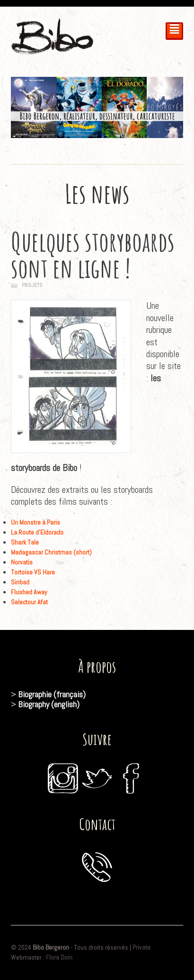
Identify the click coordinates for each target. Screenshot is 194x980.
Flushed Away (29, 592)
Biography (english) (49, 704)
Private (141, 947)
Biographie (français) (52, 694)
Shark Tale (25, 542)
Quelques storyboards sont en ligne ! (93, 254)
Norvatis (22, 562)
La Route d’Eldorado (37, 532)
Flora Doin (59, 957)
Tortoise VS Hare (33, 572)
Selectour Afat (29, 602)
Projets (32, 285)
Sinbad (20, 582)
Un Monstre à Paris (35, 522)
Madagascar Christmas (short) (51, 552)
